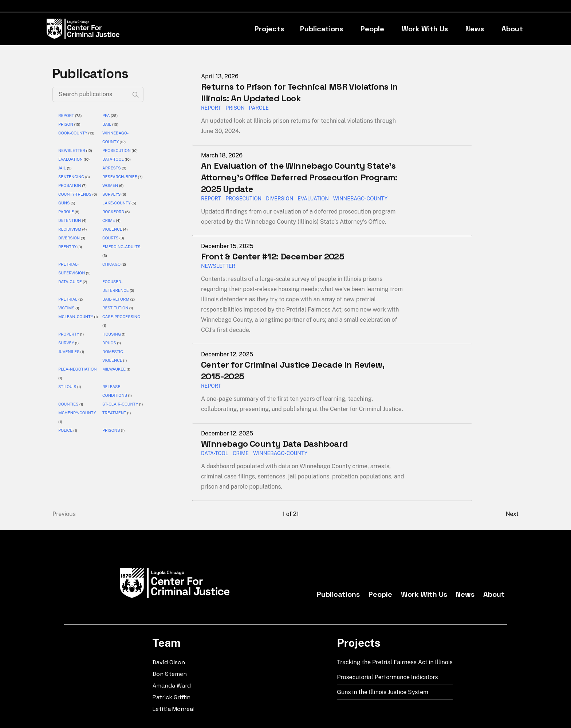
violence (112, 229)
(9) (69, 168)
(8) (87, 177)
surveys (111, 194)
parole (66, 212)
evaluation (70, 159)
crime (109, 220)
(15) (77, 124)
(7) (140, 177)
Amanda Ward (172, 686)
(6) (121, 185)
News (475, 29)
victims (66, 308)
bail (107, 124)
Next (512, 514)
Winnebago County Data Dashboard (274, 444)
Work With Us (425, 29)
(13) (91, 133)
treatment (114, 413)
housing (112, 334)
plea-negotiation (78, 369)
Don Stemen (170, 674)
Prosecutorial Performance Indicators (387, 677)
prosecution (117, 150)
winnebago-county (360, 199)
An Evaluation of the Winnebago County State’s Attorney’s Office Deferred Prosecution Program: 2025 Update (299, 177)
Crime (241, 453)
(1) (77, 308)
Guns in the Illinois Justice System (383, 692)
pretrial (68, 299)
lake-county (117, 203)
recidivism (70, 229)
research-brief (120, 177)
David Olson (169, 662)
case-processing (121, 317)
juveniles (69, 352)
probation (70, 185)
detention (70, 220)
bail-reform (116, 299)
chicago (111, 264)
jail (62, 168)
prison (66, 124)
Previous (64, 514)
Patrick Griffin (172, 697)
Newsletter (218, 266)
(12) (122, 142)
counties (68, 404)
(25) (114, 116)
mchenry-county (77, 413)
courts (110, 238)
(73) (78, 116)
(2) (123, 264)
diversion (69, 238)
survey (66, 343)
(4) (84, 220)
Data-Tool (215, 453)
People (372, 29)
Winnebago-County (280, 453)
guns (64, 203)
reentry (67, 247)
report (66, 116)
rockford (113, 212)
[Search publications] (98, 94)
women (110, 185)
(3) (82, 238)
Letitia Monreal (174, 709)
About (512, 29)
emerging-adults (121, 247)
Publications (322, 29)
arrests (112, 168)
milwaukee (114, 369)
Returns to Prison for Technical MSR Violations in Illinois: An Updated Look (300, 92)
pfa (106, 116)
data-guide (70, 282)
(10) (134, 150)
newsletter (72, 150)
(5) (72, 203)
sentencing (71, 177)
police (65, 430)
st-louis (67, 387)
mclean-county (76, 317)
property (69, 334)
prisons (111, 430)
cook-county (73, 133)
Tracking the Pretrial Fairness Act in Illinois (395, 662)
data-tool (113, 159)
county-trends (75, 194)
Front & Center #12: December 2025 (273, 256)
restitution (115, 308)
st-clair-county (120, 404)
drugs (109, 343)
